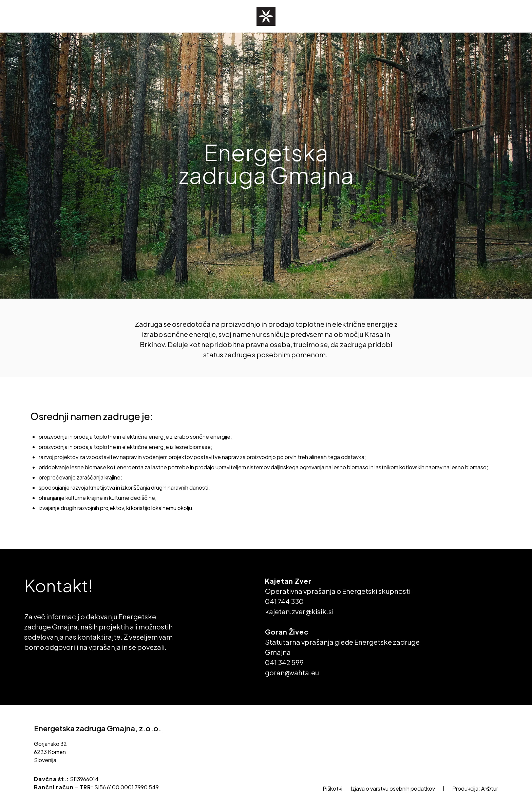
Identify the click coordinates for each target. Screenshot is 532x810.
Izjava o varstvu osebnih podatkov (393, 789)
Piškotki (332, 789)
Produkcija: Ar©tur (475, 789)
